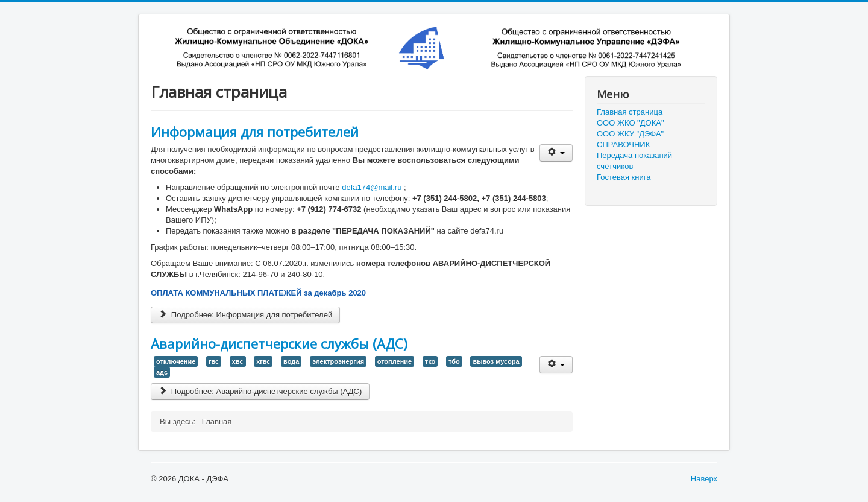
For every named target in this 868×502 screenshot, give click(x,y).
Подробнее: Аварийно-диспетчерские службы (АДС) (260, 391)
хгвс (263, 361)
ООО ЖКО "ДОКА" (631, 123)
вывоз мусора (496, 361)
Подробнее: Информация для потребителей (245, 315)
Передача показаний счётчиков (634, 161)
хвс (238, 361)
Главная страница (630, 112)
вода (291, 361)
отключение (176, 361)
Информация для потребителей (255, 132)
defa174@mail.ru (372, 187)
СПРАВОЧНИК (623, 145)
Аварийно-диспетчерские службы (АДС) (279, 343)
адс (162, 372)
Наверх (704, 479)
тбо (454, 361)
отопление (395, 361)
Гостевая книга (624, 177)
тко (430, 361)
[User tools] (556, 153)
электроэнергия (338, 361)
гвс (214, 361)
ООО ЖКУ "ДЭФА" (630, 134)
